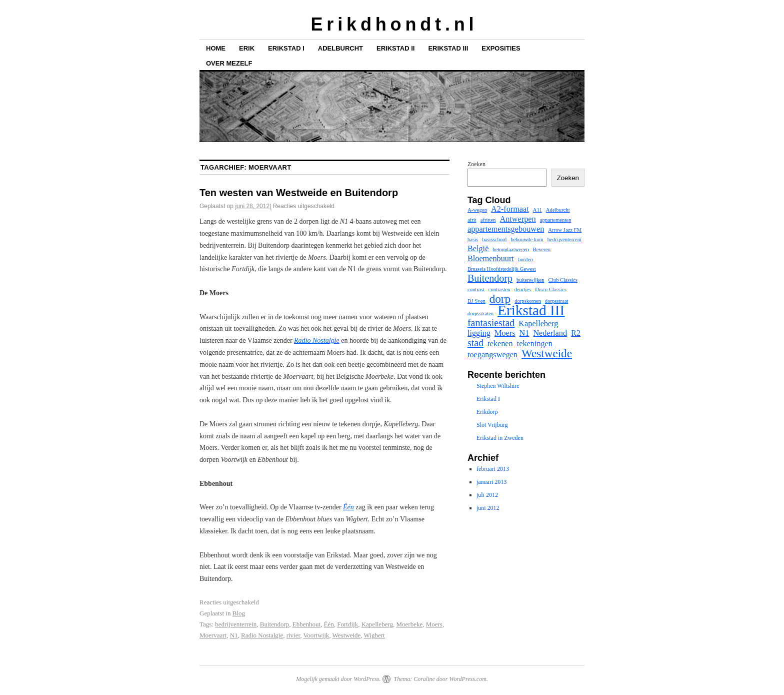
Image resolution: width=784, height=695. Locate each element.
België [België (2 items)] (478, 249)
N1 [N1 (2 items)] (524, 333)
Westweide (347, 635)
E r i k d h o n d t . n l (392, 24)
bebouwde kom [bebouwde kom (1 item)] (527, 239)
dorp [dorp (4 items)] (500, 299)
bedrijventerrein (236, 624)
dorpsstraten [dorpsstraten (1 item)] (480, 313)
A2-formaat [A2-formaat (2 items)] (510, 209)
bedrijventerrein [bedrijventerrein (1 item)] (564, 239)
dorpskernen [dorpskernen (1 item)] (528, 301)
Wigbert (374, 635)
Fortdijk (347, 624)
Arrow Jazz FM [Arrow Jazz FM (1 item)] (565, 230)
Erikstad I (286, 48)
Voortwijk (316, 635)
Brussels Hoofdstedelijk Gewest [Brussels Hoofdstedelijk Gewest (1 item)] (502, 269)
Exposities (501, 48)
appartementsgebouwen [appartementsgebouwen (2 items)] (506, 229)
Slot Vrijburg (492, 425)
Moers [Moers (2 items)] (505, 333)
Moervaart (213, 635)
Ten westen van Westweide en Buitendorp (299, 193)
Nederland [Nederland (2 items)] (550, 333)
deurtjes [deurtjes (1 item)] (522, 289)
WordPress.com (467, 679)
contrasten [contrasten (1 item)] (499, 289)
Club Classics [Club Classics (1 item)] (563, 280)
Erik (247, 48)
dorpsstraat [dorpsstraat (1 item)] (557, 301)
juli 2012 (487, 495)
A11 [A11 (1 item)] (537, 210)
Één (329, 624)
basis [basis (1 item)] (473, 239)
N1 (234, 635)
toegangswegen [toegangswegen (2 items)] (492, 355)
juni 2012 (488, 508)
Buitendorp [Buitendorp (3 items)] (490, 278)
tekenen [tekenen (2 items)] (500, 344)
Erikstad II (395, 48)
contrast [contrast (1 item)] (476, 289)
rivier (293, 635)
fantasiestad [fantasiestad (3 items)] (491, 323)
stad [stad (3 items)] (475, 343)
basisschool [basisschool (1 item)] (494, 239)
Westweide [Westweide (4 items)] (547, 353)
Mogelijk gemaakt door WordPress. (338, 679)
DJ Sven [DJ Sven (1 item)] (476, 301)
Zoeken (476, 164)
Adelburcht (340, 48)
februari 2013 (493, 469)
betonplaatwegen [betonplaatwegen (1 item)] (510, 249)
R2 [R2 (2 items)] (576, 333)
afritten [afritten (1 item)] (488, 220)
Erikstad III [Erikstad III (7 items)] (531, 310)
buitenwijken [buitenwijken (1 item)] (530, 280)
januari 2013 (491, 482)
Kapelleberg (377, 624)
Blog (239, 613)
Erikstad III (448, 48)
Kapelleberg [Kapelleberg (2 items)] (538, 324)
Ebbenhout (306, 624)
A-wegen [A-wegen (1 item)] (477, 210)
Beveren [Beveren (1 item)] (542, 249)
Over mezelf (229, 63)
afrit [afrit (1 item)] (472, 220)
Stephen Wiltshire (498, 386)
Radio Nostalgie (262, 635)
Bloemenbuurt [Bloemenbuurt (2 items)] (491, 259)
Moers (434, 624)
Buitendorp (275, 624)
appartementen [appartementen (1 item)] (556, 220)
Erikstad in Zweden (500, 438)
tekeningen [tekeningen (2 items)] (535, 344)
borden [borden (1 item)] (525, 259)
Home (216, 48)
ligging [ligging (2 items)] (479, 333)
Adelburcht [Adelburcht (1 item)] (558, 210)
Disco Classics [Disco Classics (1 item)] (550, 289)
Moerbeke (410, 624)
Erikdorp (487, 412)
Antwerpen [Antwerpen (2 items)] (517, 219)
